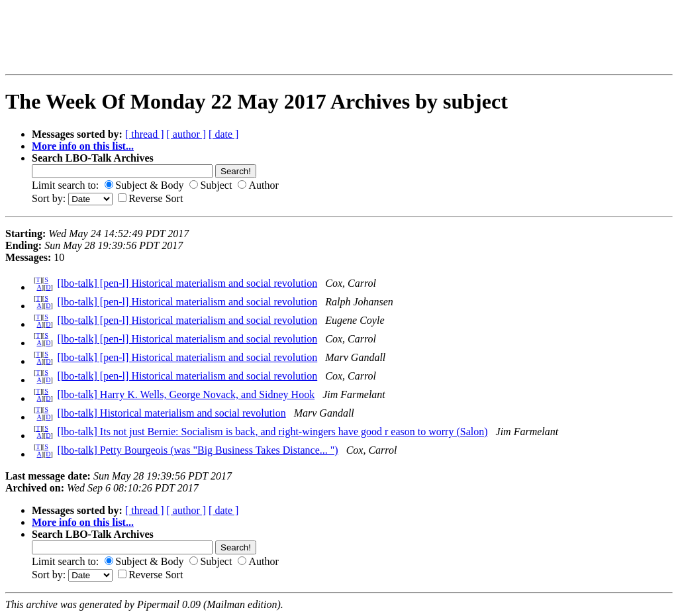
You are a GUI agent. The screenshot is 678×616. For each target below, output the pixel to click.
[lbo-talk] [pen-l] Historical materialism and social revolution (187, 283)
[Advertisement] (97, 37)
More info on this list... (83, 146)
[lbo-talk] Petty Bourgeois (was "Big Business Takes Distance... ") (197, 450)
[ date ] (223, 134)
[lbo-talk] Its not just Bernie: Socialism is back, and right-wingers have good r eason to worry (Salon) (272, 432)
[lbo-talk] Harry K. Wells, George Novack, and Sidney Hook (186, 394)
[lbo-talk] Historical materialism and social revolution (171, 413)
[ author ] (187, 134)
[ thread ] (145, 134)
